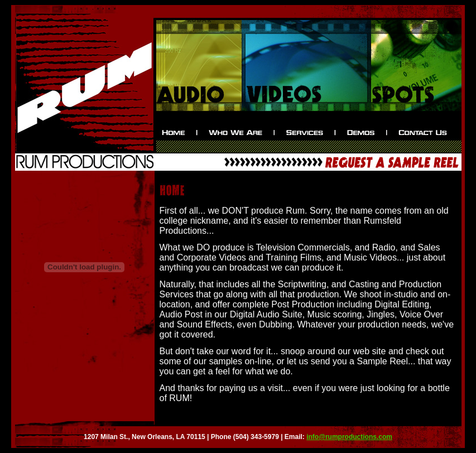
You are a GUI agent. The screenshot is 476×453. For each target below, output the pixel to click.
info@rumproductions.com (349, 437)
